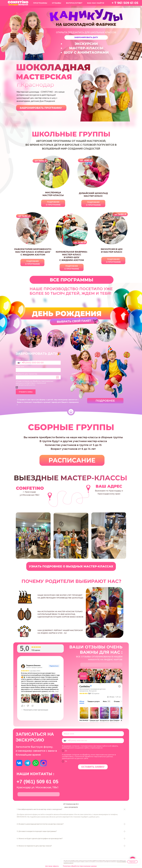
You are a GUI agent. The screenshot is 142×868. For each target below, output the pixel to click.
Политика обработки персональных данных (80, 866)
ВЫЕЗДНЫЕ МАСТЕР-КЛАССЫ (71, 478)
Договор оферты (52, 866)
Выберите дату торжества (26, 374)
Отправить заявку (26, 392)
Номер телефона (23, 359)
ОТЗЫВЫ (56, 3)
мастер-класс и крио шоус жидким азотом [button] (33, 252)
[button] (86, 37)
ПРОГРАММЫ (40, 3)
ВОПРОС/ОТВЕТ (74, 3)
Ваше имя (20, 367)
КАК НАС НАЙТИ (96, 3)
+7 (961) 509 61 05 (37, 782)
